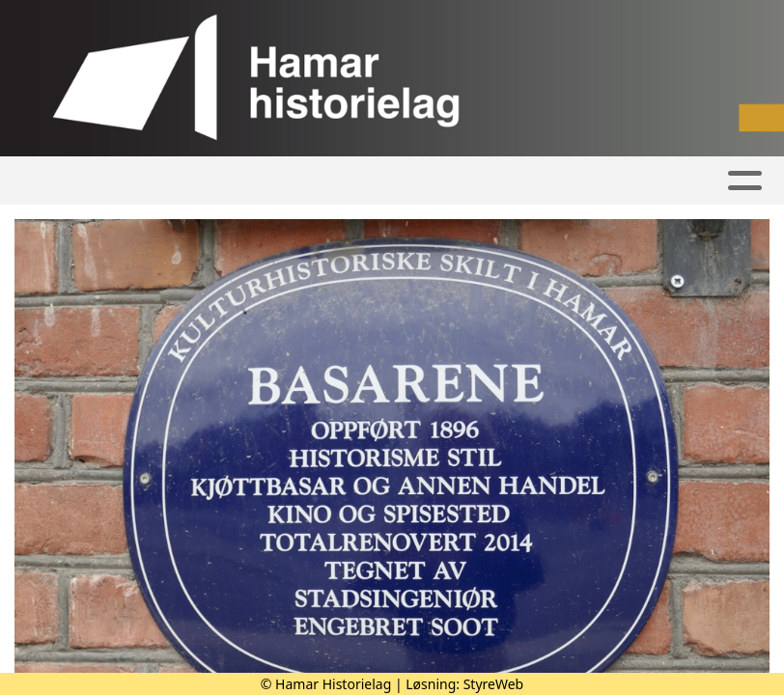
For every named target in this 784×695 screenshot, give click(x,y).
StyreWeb (494, 684)
